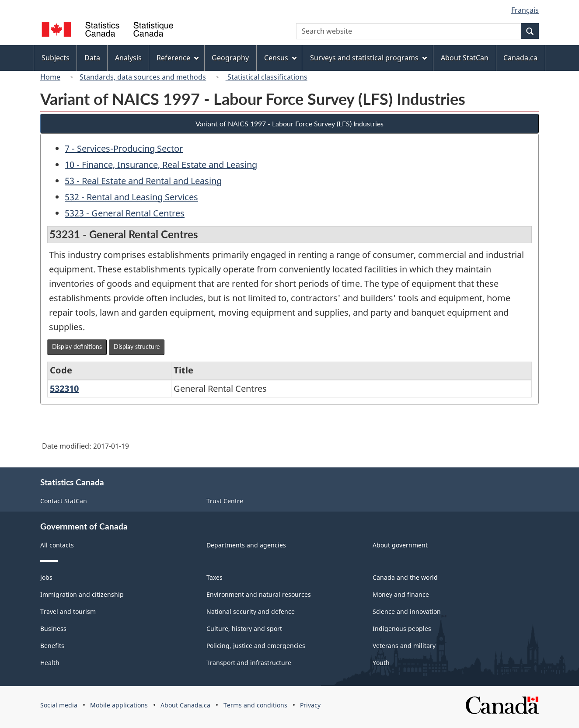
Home (50, 77)
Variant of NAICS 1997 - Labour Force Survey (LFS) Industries (289, 124)
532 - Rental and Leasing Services (131, 197)
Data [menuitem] (92, 58)
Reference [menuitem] (178, 58)
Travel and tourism (68, 611)
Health (50, 663)
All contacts (57, 545)
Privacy (310, 705)
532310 (64, 388)
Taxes (215, 577)
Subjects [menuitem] (56, 58)
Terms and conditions (255, 705)
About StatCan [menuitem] (465, 58)
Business (53, 629)
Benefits (52, 646)
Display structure (137, 347)
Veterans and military (404, 646)
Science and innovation (407, 611)
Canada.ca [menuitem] (520, 58)
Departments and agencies (246, 545)
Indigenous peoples (402, 629)
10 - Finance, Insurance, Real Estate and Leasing (161, 165)
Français (525, 10)
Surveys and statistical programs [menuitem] (368, 58)
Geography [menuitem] (230, 58)
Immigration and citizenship (82, 594)
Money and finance (401, 594)
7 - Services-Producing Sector (124, 148)
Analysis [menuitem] (128, 58)
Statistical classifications (267, 77)
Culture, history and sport (244, 629)
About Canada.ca (185, 705)
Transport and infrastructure (249, 663)
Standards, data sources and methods (143, 77)
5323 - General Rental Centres (125, 213)
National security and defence (251, 611)
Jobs (46, 577)
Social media (59, 705)
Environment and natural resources (259, 594)
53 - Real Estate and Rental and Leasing (143, 181)
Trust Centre (225, 501)
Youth (381, 663)
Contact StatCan (64, 501)
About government (400, 545)
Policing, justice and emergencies (256, 646)
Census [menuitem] (280, 58)
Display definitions (77, 347)
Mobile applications (119, 705)
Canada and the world (405, 577)
